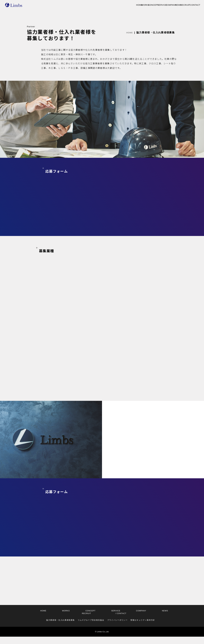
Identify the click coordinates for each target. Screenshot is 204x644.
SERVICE (124, 5)
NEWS (157, 5)
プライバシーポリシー (117, 627)
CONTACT (190, 5)
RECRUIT (172, 5)
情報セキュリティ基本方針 (143, 627)
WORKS (90, 5)
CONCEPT (107, 5)
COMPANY (142, 5)
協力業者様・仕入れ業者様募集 (60, 627)
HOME (77, 5)
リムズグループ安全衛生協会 (91, 627)
